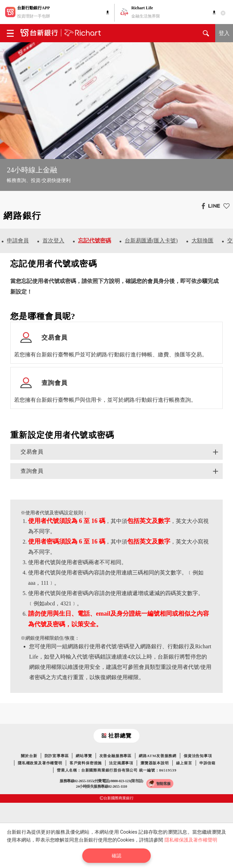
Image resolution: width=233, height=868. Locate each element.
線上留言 (184, 763)
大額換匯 (203, 241)
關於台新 (29, 756)
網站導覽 (84, 756)
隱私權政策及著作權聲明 (40, 763)
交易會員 (32, 452)
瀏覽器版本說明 (155, 763)
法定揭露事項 (121, 763)
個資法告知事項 (198, 756)
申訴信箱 (207, 763)
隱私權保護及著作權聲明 (191, 840)
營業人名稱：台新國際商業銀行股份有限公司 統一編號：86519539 (117, 770)
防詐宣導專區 (57, 756)
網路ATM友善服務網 (158, 756)
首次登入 (53, 241)
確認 (116, 856)
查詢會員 (32, 471)
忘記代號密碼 (95, 241)
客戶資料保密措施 (86, 763)
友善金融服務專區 (115, 756)
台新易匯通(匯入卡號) (151, 241)
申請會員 (18, 241)
